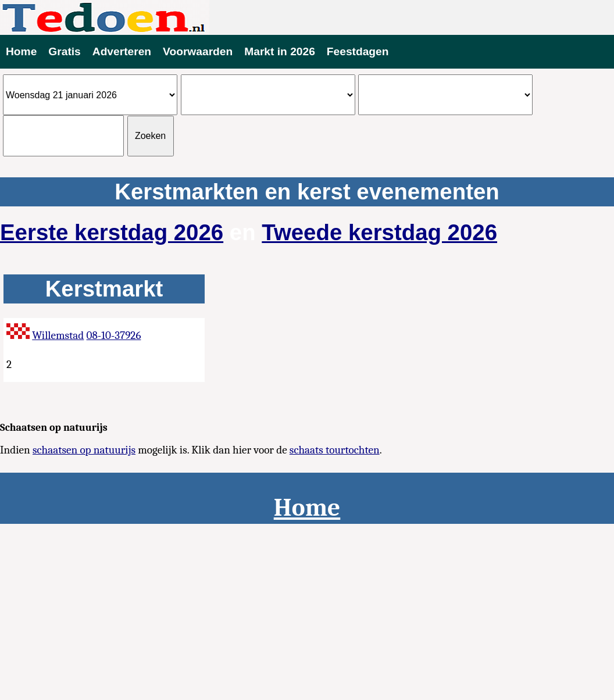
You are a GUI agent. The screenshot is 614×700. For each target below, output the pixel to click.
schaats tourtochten (335, 450)
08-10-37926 (114, 335)
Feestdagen (358, 51)
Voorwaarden (198, 51)
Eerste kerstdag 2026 (112, 232)
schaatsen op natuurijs (84, 450)
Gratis (64, 51)
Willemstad (58, 335)
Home (21, 51)
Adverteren (122, 51)
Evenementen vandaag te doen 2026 (307, 17)
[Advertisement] (307, 611)
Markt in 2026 (280, 51)
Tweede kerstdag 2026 (379, 232)
